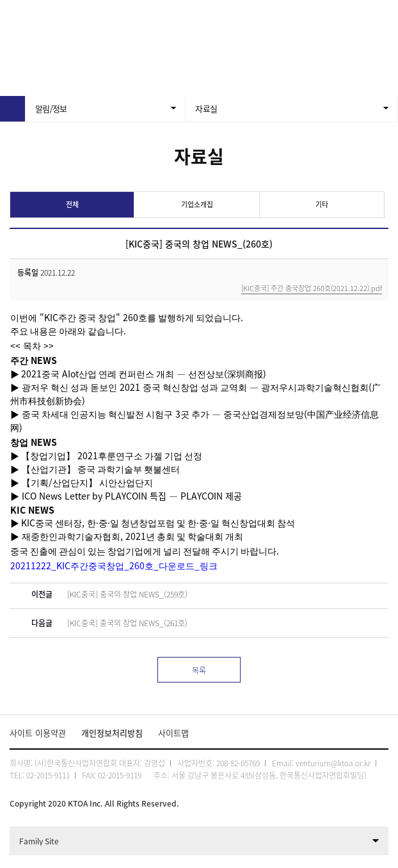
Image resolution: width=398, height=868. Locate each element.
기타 (322, 204)
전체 (72, 204)
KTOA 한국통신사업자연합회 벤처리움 (139, 16)
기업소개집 (197, 204)
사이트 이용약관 (38, 733)
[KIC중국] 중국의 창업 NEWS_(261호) (127, 623)
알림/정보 (51, 108)
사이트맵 (173, 733)
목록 (199, 670)
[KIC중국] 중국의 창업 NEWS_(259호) (127, 594)
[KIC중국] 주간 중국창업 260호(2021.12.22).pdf (312, 289)
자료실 (206, 108)
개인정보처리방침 (112, 733)
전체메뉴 (382, 16)
